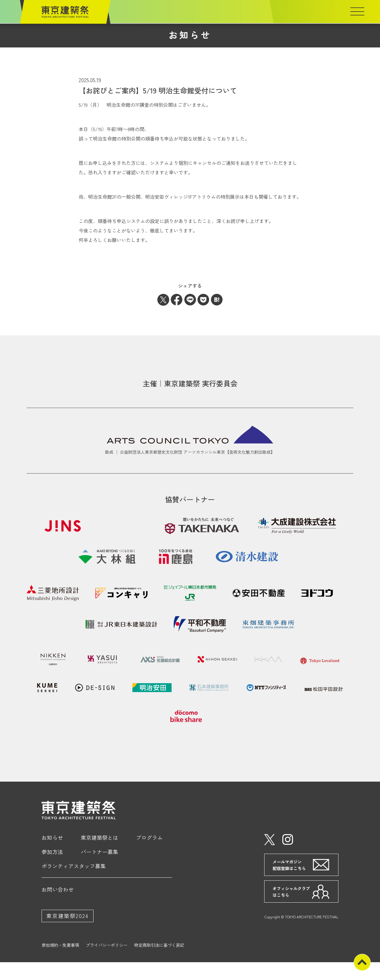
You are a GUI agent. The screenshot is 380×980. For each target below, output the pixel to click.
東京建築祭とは (99, 855)
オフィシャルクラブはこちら (292, 910)
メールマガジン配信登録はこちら (290, 883)
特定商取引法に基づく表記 (159, 963)
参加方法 (52, 870)
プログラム (149, 855)
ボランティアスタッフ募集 (74, 884)
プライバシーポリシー (107, 963)
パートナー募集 (99, 870)
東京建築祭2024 (68, 934)
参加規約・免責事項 (60, 963)
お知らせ (52, 855)
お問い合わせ (58, 907)
